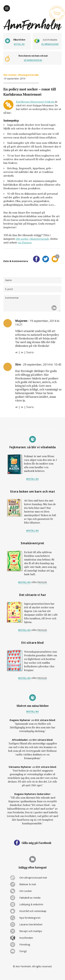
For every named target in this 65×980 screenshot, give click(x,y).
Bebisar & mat (28, 884)
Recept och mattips (31, 931)
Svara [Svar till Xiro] (30, 407)
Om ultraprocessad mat (33, 878)
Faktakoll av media (30, 898)
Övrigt (23, 951)
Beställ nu (19, 44)
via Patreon (24, 242)
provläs (42, 582)
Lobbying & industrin (31, 904)
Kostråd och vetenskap (33, 911)
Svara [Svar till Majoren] (30, 352)
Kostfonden (26, 938)
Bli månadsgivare (50, 44)
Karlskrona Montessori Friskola (35, 102)
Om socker (10, 75)
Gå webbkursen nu (33, 60)
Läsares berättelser (31, 924)
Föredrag (25, 944)
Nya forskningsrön (30, 918)
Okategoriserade (28, 75)
